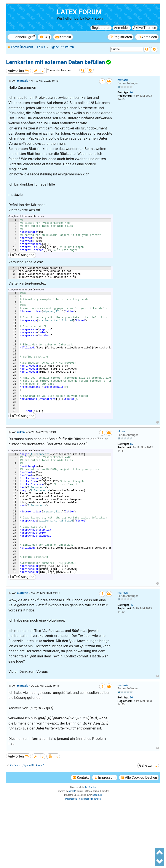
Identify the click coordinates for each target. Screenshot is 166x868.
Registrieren (101, 28)
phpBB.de (97, 856)
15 (131, 480)
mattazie (123, 80)
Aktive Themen (145, 28)
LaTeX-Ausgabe (22, 262)
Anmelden (122, 28)
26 (131, 92)
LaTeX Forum (79, 12)
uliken (121, 467)
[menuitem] (45, 37)
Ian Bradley (90, 849)
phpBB (72, 853)
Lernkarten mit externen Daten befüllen (56, 62)
